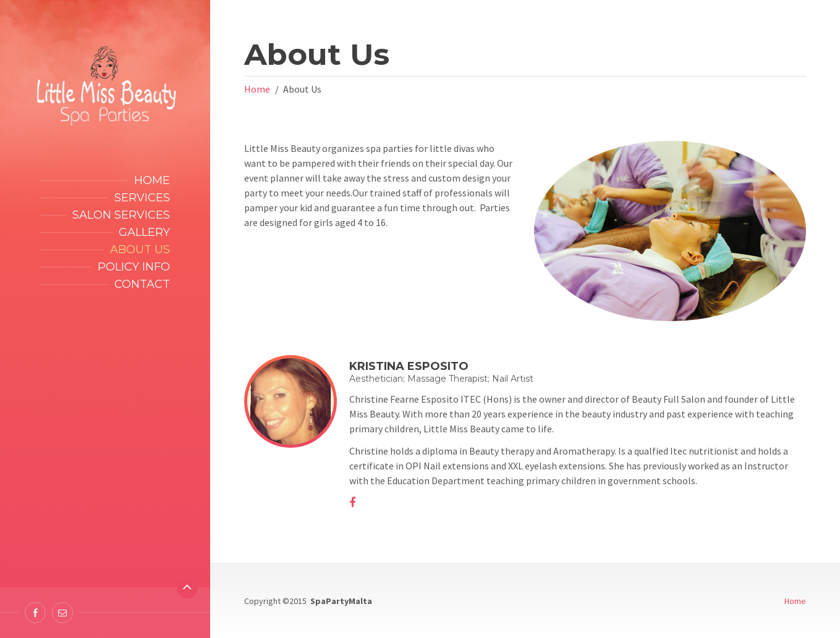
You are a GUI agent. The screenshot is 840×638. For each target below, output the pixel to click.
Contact (142, 284)
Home (152, 180)
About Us (140, 250)
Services (142, 198)
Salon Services (121, 215)
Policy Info (134, 267)
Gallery (144, 232)
